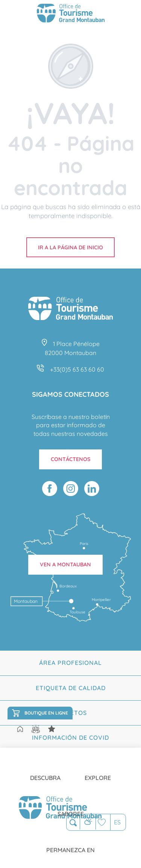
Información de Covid (70, 737)
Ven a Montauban (65, 565)
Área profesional (70, 663)
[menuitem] (45, 772)
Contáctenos (71, 459)
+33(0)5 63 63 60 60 (77, 369)
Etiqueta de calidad (71, 688)
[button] (73, 823)
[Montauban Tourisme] (71, 14)
